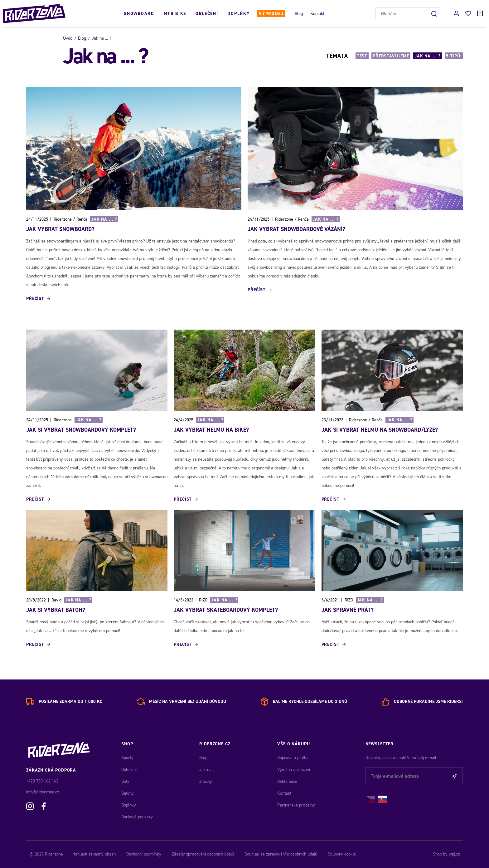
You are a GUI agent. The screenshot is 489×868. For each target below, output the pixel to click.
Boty (125, 781)
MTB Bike (175, 14)
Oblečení (207, 14)
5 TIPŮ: (454, 56)
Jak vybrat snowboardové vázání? (296, 229)
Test (362, 56)
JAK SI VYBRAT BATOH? (56, 610)
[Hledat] (435, 14)
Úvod (68, 38)
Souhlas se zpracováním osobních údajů (281, 854)
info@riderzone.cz (43, 792)
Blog (299, 14)
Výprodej (271, 14)
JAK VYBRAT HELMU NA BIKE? (211, 430)
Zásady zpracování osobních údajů (203, 854)
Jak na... (207, 770)
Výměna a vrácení (294, 770)
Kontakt (317, 14)
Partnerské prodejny (296, 805)
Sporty (127, 758)
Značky (206, 781)
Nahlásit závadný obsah (94, 854)
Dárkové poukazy (137, 817)
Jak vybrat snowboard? (60, 229)
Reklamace (287, 781)
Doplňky (238, 14)
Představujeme (391, 56)
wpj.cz (454, 854)
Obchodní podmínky (144, 854)
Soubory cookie (342, 854)
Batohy (128, 793)
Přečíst (35, 299)
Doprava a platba (293, 758)
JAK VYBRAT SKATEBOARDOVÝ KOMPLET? (226, 610)
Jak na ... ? (428, 56)
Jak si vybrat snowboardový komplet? (81, 430)
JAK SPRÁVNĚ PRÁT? (348, 610)
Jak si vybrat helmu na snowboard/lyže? (380, 430)
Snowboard (139, 14)
